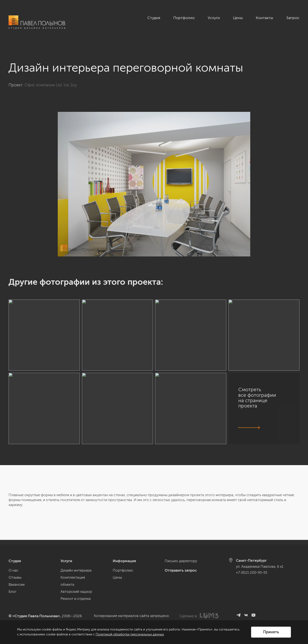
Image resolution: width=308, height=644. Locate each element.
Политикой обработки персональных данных (130, 634)
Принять (271, 632)
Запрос (293, 18)
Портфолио (184, 18)
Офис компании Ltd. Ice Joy (51, 80)
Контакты (264, 18)
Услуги (214, 18)
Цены (238, 18)
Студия (154, 18)
